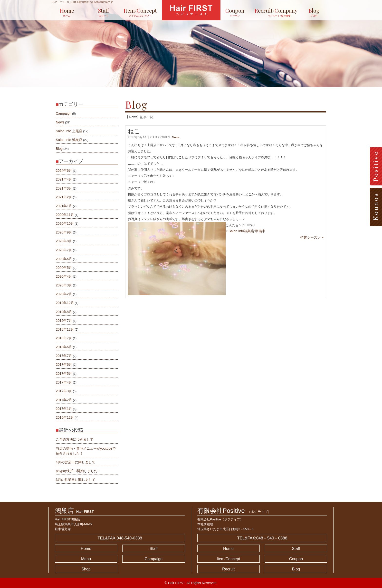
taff (104, 12)
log (314, 12)
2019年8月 (64, 312)
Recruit (228, 569)
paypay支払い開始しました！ (78, 471)
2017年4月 (64, 382)
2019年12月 (65, 303)
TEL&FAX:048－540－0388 (262, 538)
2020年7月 (64, 250)
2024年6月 (64, 171)
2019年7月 (64, 321)
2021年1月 (64, 206)
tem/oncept (140, 12)
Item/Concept (229, 559)
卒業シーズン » (312, 237)
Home (86, 548)
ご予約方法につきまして (75, 439)
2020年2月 (64, 294)
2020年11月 (65, 215)
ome (67, 12)
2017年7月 (64, 356)
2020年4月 (64, 276)
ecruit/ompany (274, 12)
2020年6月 (64, 259)
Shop (86, 569)
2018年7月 (64, 338)
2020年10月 (65, 223)
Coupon (296, 559)
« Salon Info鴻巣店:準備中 (246, 231)
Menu (86, 559)
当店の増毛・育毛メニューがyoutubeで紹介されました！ (86, 451)
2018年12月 (65, 329)
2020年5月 (64, 268)
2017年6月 (64, 365)
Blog (59, 149)
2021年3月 (64, 188)
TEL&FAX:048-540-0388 (120, 538)
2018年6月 (64, 347)
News (176, 137)
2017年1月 (64, 409)
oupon (235, 12)
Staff (154, 548)
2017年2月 (64, 400)
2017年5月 (64, 374)
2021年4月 (64, 179)
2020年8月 (64, 241)
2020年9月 (64, 232)
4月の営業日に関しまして (76, 462)
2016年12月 (65, 417)
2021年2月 (64, 197)
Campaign (64, 113)
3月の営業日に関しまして (76, 480)
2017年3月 (64, 391)
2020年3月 (64, 285)
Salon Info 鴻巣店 (69, 140)
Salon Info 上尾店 (69, 131)
